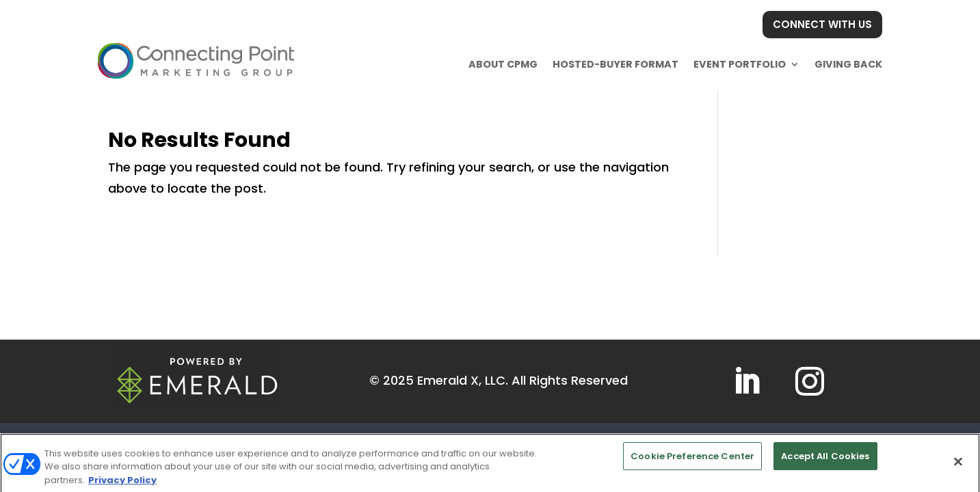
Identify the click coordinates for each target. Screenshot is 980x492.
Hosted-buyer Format (615, 64)
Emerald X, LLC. (463, 380)
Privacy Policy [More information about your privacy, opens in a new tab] (122, 484)
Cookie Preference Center (692, 460)
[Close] (958, 465)
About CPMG (503, 64)
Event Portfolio (740, 64)
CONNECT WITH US (822, 24)
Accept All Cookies (825, 460)
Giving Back (848, 64)
